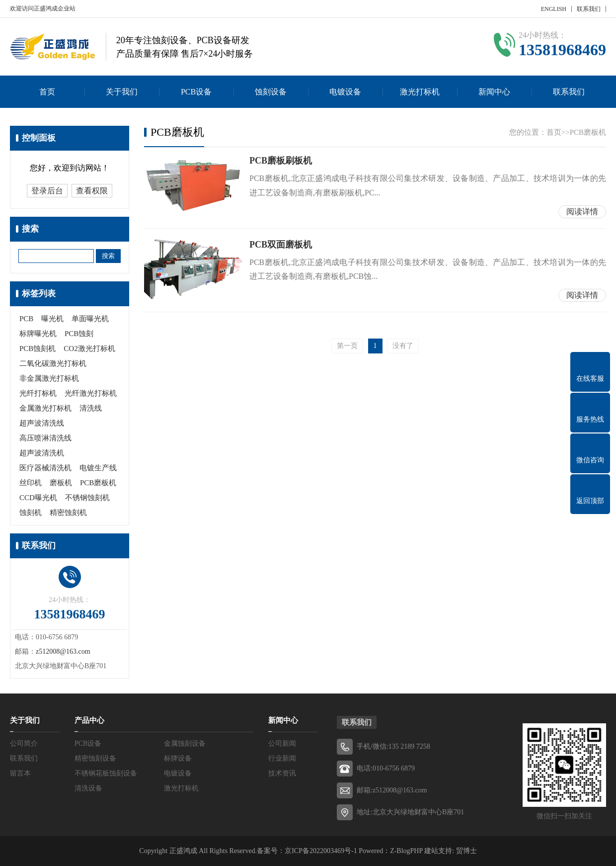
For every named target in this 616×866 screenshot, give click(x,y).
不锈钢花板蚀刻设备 (106, 773)
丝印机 (31, 483)
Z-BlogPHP (406, 851)
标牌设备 (178, 758)
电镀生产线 (98, 468)
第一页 (347, 346)
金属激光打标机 (45, 408)
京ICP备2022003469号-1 (321, 851)
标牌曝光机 (38, 334)
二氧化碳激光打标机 (53, 363)
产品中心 (89, 720)
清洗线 (91, 408)
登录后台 (47, 191)
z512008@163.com (63, 651)
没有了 (403, 346)
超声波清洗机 (42, 453)
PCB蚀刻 (79, 334)
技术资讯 (282, 773)
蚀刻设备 (271, 92)
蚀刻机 (31, 513)
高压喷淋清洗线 (45, 438)
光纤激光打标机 (91, 393)
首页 (47, 92)
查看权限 (92, 191)
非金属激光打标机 (49, 378)
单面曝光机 (90, 319)
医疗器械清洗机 (45, 468)
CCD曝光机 (38, 498)
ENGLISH (554, 9)
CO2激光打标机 (89, 348)
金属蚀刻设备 (185, 743)
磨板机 (61, 483)
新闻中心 (494, 92)
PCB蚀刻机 (38, 348)
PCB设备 (196, 92)
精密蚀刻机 (68, 513)
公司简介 (24, 743)
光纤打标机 (38, 393)
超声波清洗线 (42, 423)
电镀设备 (345, 92)
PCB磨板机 (98, 483)
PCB (26, 319)
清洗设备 (88, 788)
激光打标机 (420, 92)
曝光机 (52, 319)
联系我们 (589, 9)
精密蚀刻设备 (95, 758)
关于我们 (122, 92)
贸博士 (466, 851)
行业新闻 (282, 758)
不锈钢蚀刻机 (87, 498)
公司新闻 (282, 743)
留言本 (20, 773)
